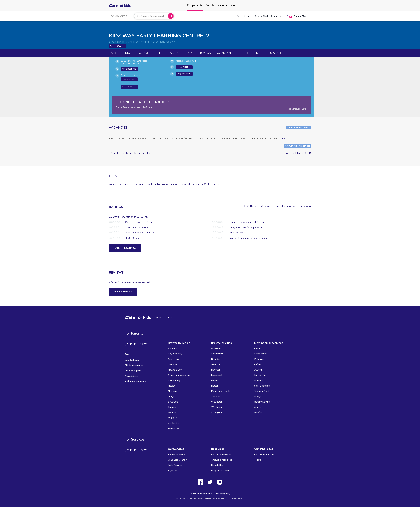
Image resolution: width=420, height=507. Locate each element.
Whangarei (217, 412)
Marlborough (174, 380)
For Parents (134, 333)
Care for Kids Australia (266, 455)
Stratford (216, 396)
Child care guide (133, 371)
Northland (173, 391)
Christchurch (217, 354)
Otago (171, 396)
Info (113, 53)
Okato (257, 348)
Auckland (173, 348)
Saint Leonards (262, 386)
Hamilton (216, 370)
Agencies (173, 471)
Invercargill (217, 375)
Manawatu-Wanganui (179, 375)
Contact (127, 53)
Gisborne (173, 364)
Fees (161, 53)
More (309, 206)
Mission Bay (260, 375)
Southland (173, 402)
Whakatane (217, 407)
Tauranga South (262, 391)
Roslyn (258, 396)
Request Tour (184, 74)
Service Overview (177, 455)
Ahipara (258, 407)
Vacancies (145, 53)
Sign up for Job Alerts (297, 109)
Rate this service (125, 248)
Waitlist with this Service (298, 146)
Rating (190, 53)
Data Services (175, 465)
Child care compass (135, 365)
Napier (215, 380)
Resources (276, 16)
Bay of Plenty (175, 354)
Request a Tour (275, 53)
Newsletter (217, 465)
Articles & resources (135, 381)
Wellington (174, 423)
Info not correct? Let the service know (131, 153)
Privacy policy (223, 494)
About (158, 318)
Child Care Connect (178, 460)
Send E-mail (129, 79)
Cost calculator (244, 16)
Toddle (258, 460)
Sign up (131, 344)
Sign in (144, 344)
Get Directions (129, 69)
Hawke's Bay (175, 370)
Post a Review (123, 292)
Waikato (172, 418)
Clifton (258, 364)
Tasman (172, 412)
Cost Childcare (132, 360)
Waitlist (175, 53)
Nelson (172, 386)
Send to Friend (251, 53)
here (283, 138)
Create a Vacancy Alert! (299, 127)
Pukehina (259, 359)
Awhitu (258, 370)
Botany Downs (262, 402)
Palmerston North (220, 391)
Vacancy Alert (261, 16)
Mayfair (258, 412)
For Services (135, 439)
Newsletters (131, 376)
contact (174, 184)
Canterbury (174, 359)
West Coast (174, 428)
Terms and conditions (201, 494)
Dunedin (215, 359)
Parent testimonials (221, 455)
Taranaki (172, 407)
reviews (205, 53)
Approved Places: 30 (186, 61)
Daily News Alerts (221, 471)
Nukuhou (259, 380)
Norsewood (260, 354)
